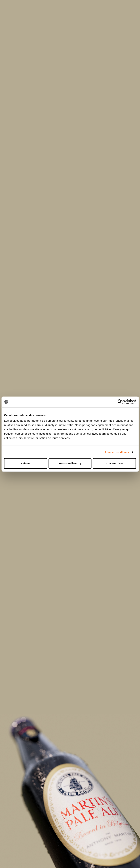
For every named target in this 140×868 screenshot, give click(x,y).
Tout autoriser (114, 463)
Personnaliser (70, 463)
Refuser (26, 463)
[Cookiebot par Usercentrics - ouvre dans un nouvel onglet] (120, 402)
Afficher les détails (117, 452)
